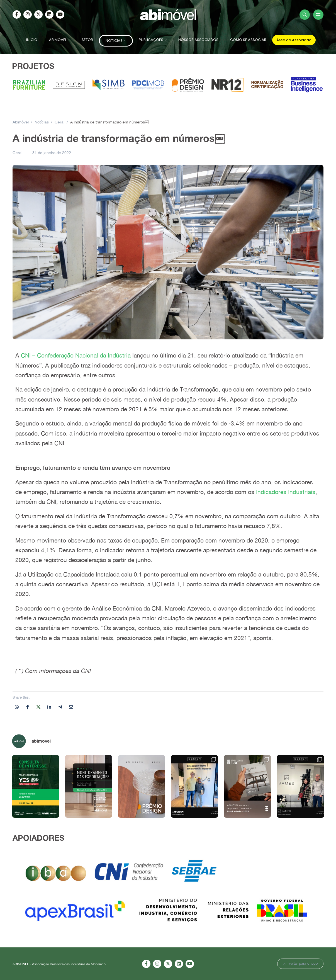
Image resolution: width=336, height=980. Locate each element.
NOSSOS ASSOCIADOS (198, 40)
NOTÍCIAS (114, 41)
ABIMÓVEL (58, 40)
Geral (17, 153)
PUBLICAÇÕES (151, 40)
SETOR (87, 40)
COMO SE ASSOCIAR (248, 40)
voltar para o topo (300, 963)
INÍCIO (32, 40)
